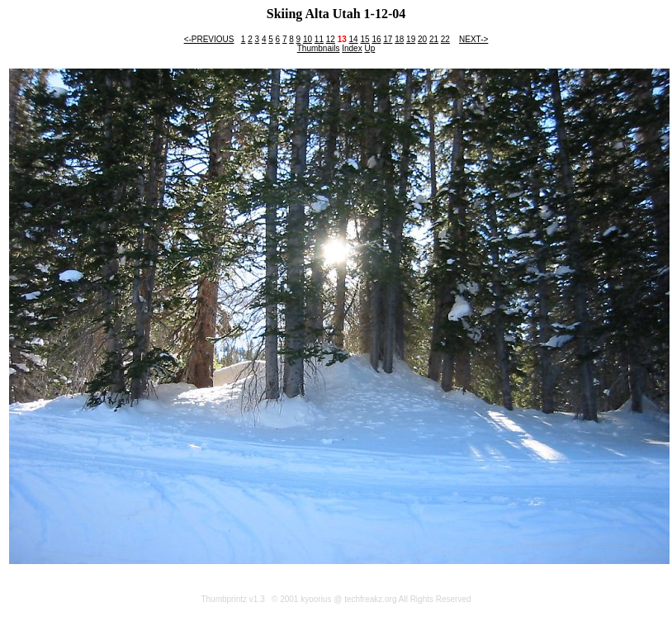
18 (399, 39)
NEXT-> (473, 39)
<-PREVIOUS (209, 39)
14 (354, 39)
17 (388, 39)
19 (411, 39)
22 (445, 39)
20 (422, 39)
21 (434, 39)
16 (376, 39)
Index (352, 48)
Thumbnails (319, 48)
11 (319, 39)
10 (308, 39)
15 (364, 39)
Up (369, 48)
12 (331, 39)
